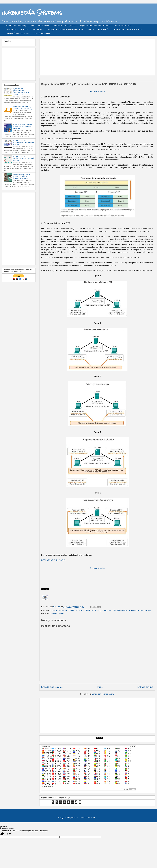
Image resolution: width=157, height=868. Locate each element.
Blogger (98, 818)
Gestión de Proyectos (123, 26)
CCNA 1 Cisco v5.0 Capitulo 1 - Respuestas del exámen (24, 158)
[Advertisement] (96, 56)
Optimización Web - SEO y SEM (17, 34)
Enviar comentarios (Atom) (103, 694)
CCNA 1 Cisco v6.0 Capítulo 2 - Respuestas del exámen (24, 142)
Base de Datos (38, 30)
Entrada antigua (145, 687)
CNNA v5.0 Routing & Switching (98, 610)
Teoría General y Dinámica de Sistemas (128, 30)
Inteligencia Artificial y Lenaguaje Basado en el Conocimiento (71, 30)
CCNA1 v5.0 (73, 610)
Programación (104, 30)
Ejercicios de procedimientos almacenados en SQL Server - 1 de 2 (21, 92)
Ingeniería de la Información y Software (95, 26)
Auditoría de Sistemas (42, 34)
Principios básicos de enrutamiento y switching (132, 610)
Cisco (82, 610)
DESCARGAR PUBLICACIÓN (54, 560)
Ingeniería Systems (32, 12)
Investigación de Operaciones (17, 30)
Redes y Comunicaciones (40, 26)
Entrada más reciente (52, 687)
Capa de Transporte (58, 610)
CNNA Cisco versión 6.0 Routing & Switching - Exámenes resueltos (22, 176)
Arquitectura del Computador (65, 26)
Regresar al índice (97, 91)
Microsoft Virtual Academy (16, 26)
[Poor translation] (9, 834)
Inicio (100, 687)
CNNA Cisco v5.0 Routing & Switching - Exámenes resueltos (23, 126)
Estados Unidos (57, 613)
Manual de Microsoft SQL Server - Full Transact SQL (23, 108)
